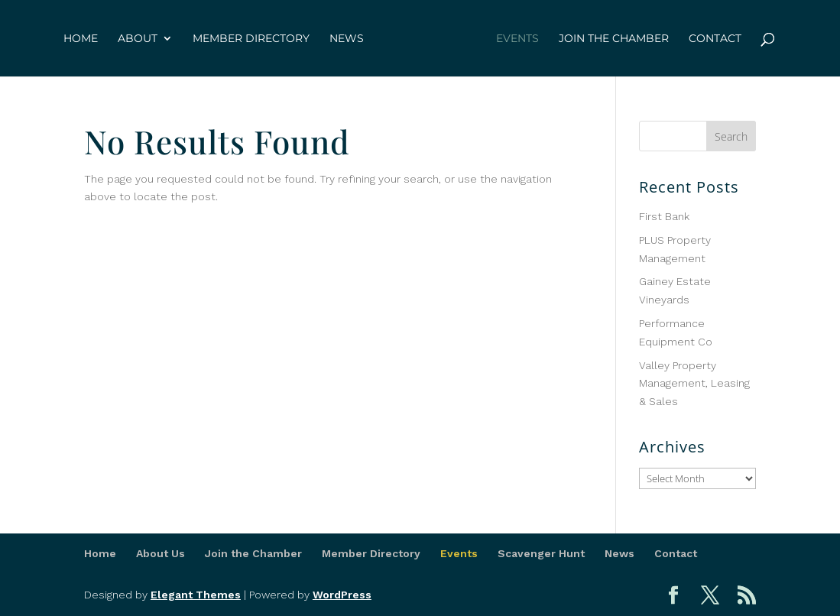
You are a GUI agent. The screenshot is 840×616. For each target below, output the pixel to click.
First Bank (664, 216)
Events (517, 39)
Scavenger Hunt (541, 553)
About (138, 39)
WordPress (342, 595)
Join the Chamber (614, 39)
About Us (161, 553)
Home (81, 39)
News (347, 39)
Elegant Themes (196, 595)
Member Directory (251, 39)
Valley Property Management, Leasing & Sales (694, 384)
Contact (715, 39)
